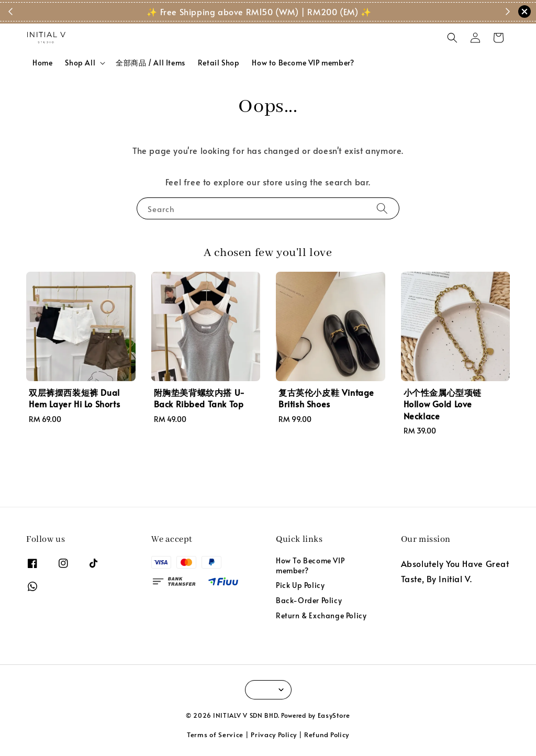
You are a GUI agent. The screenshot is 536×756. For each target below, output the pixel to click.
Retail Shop (219, 63)
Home (42, 63)
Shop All (80, 63)
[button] (452, 38)
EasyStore (334, 715)
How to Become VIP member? (303, 63)
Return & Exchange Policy (321, 615)
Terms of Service (215, 735)
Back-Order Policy (309, 600)
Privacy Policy (274, 735)
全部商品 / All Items (150, 63)
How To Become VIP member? (310, 565)
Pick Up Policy (300, 585)
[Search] (382, 208)
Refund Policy (327, 735)
